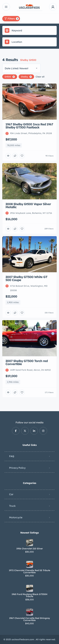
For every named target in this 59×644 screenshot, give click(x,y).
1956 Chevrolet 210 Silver (30, 549)
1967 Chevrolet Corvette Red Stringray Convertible (29, 619)
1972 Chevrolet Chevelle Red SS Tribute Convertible (29, 571)
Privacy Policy (17, 468)
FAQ (12, 456)
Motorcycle (16, 517)
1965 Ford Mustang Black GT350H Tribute (29, 595)
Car (11, 494)
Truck (12, 506)
